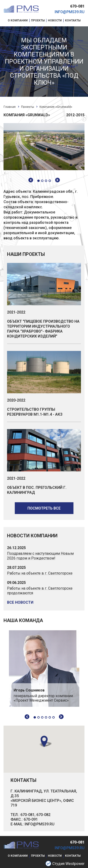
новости (55, 856)
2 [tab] (38, 717)
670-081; (28, 815)
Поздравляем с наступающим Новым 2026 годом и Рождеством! (40, 556)
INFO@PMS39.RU (40, 824)
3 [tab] (42, 717)
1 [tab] (35, 717)
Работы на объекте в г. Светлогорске (40, 573)
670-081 (77, 6)
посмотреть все (44, 508)
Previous (27, 717)
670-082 (43, 815)
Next (61, 717)
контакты (73, 856)
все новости (20, 602)
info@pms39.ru (70, 12)
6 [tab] (54, 717)
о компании (18, 856)
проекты (38, 856)
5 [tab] (50, 717)
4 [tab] (46, 717)
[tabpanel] (44, 669)
